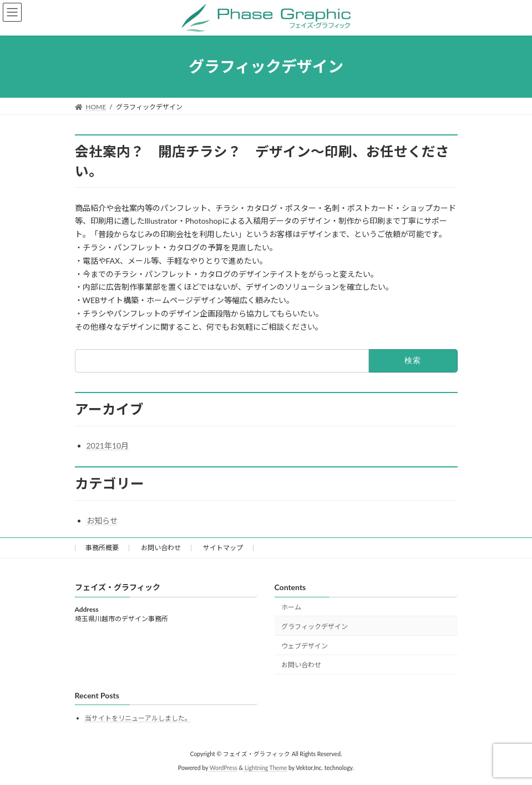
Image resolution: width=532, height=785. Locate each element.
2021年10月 (108, 446)
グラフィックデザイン (315, 626)
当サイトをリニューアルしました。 (138, 718)
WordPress (224, 768)
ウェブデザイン (305, 645)
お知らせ (102, 520)
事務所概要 (102, 548)
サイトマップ (223, 548)
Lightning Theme (266, 768)
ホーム (291, 607)
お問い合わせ (161, 548)
